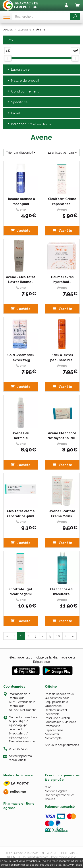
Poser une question (57, 718)
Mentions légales (56, 791)
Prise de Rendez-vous (59, 694)
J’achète (21, 230)
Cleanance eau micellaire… (62, 592)
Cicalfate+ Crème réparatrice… (62, 201)
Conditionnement (23, 92)
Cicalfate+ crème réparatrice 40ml (21, 513)
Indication (30, 124)
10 (58, 636)
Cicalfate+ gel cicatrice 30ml (21, 592)
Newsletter (52, 734)
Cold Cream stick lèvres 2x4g (21, 357)
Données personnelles (60, 795)
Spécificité (17, 102)
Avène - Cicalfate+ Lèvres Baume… (21, 279)
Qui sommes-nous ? (58, 698)
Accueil (8, 30)
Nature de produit (23, 81)
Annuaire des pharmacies (62, 745)
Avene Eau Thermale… (21, 436)
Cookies (50, 799)
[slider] (8, 58)
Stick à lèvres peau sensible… (62, 357)
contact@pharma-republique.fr (21, 758)
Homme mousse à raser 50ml (21, 201)
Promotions (52, 726)
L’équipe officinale (56, 702)
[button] (21, 153)
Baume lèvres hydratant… (62, 279)
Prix (10, 40)
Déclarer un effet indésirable (56, 712)
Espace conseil (55, 730)
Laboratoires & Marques (60, 722)
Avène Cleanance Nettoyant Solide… (62, 436)
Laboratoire (24, 30)
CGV (48, 787)
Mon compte (53, 738)
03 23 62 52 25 (18, 749)
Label (13, 113)
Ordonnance (53, 706)
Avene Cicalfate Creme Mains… (62, 513)
